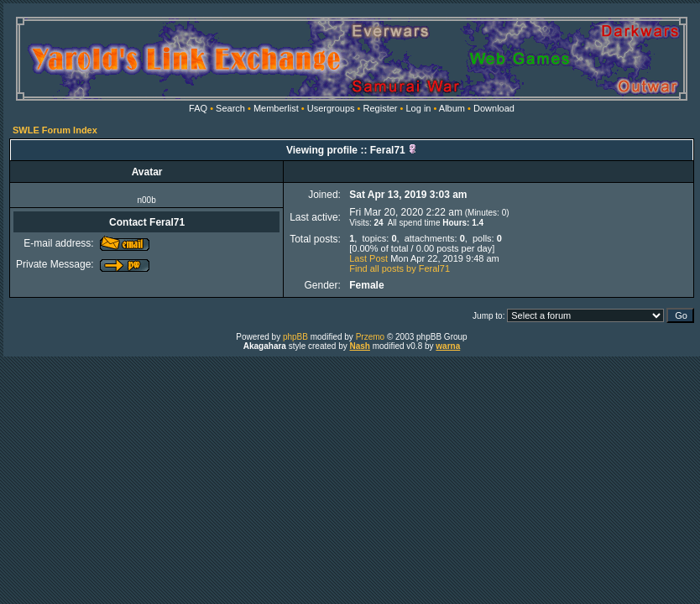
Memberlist (276, 108)
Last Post (368, 258)
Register (381, 108)
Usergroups (331, 108)
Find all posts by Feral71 (400, 268)
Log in (418, 108)
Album (452, 108)
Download (494, 108)
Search (230, 108)
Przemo (370, 337)
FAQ (198, 108)
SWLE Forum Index (55, 130)
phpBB (295, 337)
